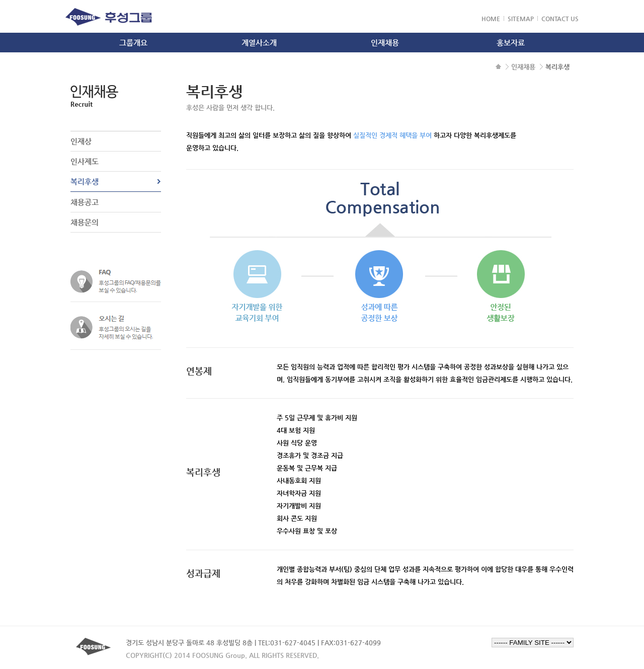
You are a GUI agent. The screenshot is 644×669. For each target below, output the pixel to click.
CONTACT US (560, 19)
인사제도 (85, 161)
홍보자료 (511, 43)
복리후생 (85, 181)
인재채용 (385, 43)
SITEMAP (521, 19)
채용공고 (85, 202)
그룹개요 (133, 43)
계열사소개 (259, 43)
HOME (491, 19)
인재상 (81, 141)
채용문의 (85, 222)
